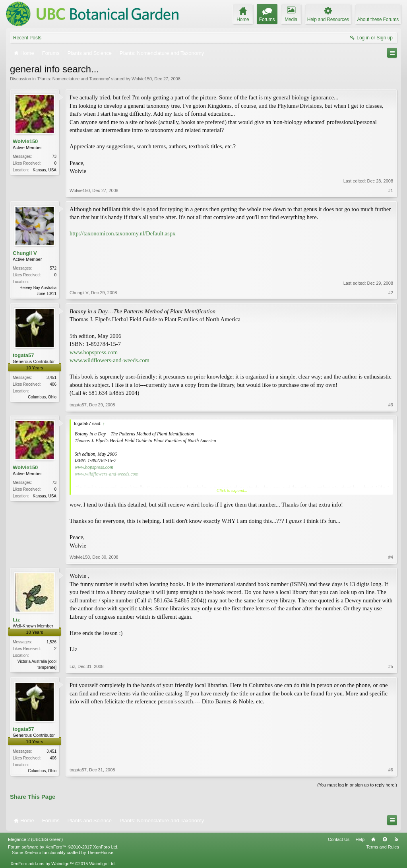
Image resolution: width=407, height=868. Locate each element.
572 (53, 268)
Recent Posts (27, 38)
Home (373, 839)
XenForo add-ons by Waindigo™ (42, 864)
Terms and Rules (383, 847)
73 (54, 156)
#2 (391, 293)
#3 (391, 405)
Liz (16, 620)
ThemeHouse (100, 852)
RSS (396, 839)
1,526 (51, 642)
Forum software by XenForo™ (63, 847)
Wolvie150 (142, 79)
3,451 (51, 378)
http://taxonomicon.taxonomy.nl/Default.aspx (122, 233)
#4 (391, 557)
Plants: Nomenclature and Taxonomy (74, 79)
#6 (391, 770)
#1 (391, 190)
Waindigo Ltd (102, 864)
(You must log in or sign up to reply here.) (357, 785)
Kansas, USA (45, 170)
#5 (391, 666)
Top (385, 839)
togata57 (23, 355)
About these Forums (378, 19)
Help (360, 839)
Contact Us (339, 839)
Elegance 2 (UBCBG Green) (35, 839)
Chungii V (25, 253)
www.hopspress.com (94, 352)
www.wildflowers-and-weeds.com (110, 360)
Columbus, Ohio (42, 397)
